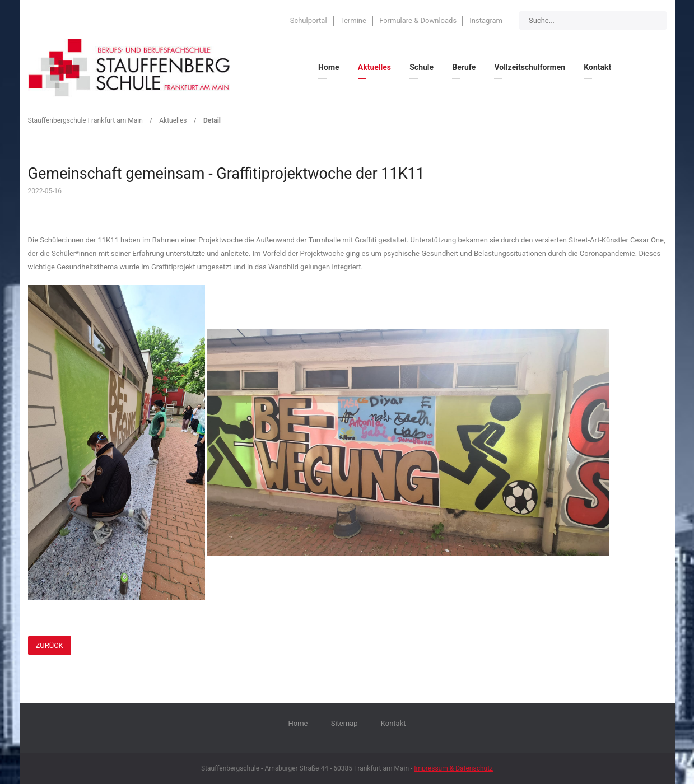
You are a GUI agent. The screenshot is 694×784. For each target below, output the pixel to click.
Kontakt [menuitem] (597, 67)
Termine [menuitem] (353, 20)
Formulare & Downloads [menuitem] (418, 20)
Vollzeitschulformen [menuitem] (530, 67)
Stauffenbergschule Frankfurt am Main (85, 120)
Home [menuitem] (329, 67)
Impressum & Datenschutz (453, 768)
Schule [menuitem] (421, 67)
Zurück (50, 645)
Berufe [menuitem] (464, 67)
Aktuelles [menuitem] (374, 67)
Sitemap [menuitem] (344, 723)
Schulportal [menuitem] (309, 20)
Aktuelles (173, 120)
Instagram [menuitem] (486, 20)
